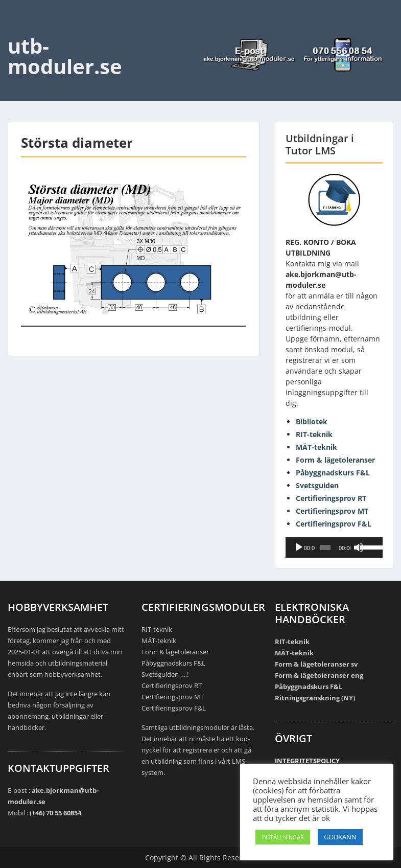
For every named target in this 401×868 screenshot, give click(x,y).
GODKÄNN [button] (340, 837)
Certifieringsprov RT (331, 498)
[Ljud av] (359, 547)
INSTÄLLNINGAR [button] (283, 837)
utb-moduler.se (65, 56)
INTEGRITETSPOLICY (307, 761)
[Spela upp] (299, 547)
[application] (334, 547)
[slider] (325, 547)
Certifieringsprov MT (332, 511)
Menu (18, 29)
